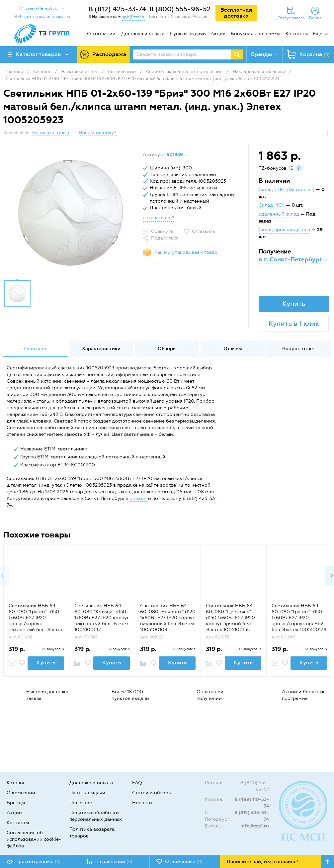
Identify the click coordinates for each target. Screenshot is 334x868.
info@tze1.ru (255, 826)
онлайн (138, 498)
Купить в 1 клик (294, 324)
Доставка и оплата (143, 34)
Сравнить (162, 231)
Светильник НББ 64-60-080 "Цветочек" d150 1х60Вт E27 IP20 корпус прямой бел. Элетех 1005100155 (230, 618)
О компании (101, 34)
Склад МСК (272, 205)
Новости (142, 803)
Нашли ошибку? (98, 133)
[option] (71, 214)
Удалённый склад (279, 214)
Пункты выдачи (188, 34)
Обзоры (167, 349)
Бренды (16, 803)
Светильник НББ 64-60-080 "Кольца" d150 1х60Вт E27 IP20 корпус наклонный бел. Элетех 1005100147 (102, 618)
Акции (218, 34)
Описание (36, 349)
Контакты (297, 34)
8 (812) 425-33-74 (117, 9)
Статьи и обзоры (152, 793)
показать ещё (159, 218)
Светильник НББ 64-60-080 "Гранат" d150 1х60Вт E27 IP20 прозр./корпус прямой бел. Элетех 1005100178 (299, 618)
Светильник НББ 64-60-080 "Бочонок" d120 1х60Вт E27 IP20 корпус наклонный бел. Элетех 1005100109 (168, 618)
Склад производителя (284, 230)
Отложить (204, 231)
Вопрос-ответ (299, 349)
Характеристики (101, 349)
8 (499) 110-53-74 (252, 803)
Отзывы (233, 349)
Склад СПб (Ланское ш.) (287, 190)
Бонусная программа (256, 34)
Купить (294, 304)
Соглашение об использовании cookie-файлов (34, 839)
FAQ (137, 783)
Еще (318, 34)
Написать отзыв (51, 133)
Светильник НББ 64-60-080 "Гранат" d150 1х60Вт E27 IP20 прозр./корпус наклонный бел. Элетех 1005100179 (36, 621)
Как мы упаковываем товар (186, 252)
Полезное (81, 803)
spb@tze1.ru (134, 17)
